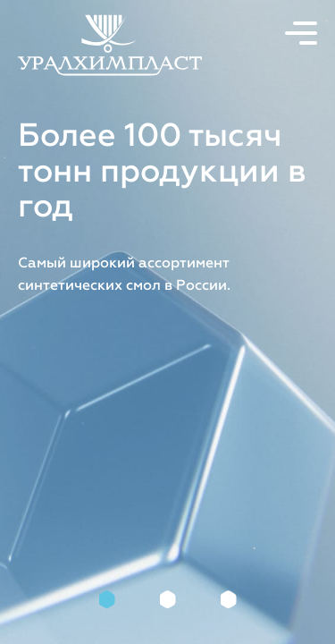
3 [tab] (229, 599)
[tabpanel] (167, 322)
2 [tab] (168, 599)
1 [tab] (107, 599)
